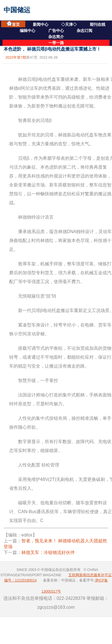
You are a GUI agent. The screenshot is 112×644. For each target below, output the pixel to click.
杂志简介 (56, 37)
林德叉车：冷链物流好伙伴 (48, 552)
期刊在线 (98, 24)
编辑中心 (28, 31)
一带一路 (56, 43)
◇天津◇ (69, 24)
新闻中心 (41, 24)
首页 (13, 24)
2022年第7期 (16, 57)
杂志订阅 (84, 31)
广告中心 (56, 31)
